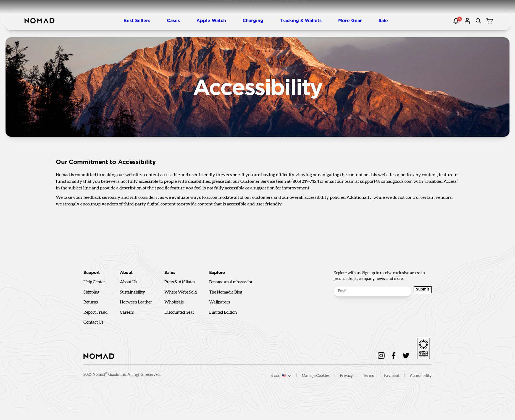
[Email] (371, 291)
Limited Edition (223, 312)
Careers (127, 312)
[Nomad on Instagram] (381, 356)
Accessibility (421, 379)
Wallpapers (220, 302)
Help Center (94, 282)
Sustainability (132, 292)
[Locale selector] (278, 379)
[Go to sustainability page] (423, 347)
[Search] (479, 21)
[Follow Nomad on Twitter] (406, 356)
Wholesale (174, 302)
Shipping (91, 292)
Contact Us (93, 322)
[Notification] (457, 21)
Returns (91, 302)
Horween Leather (136, 302)
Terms (368, 379)
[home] (40, 21)
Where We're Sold (181, 292)
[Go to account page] (468, 21)
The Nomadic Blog (226, 292)
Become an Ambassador (231, 282)
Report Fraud (95, 312)
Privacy (346, 379)
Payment (392, 379)
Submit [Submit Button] (421, 291)
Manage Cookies (316, 379)
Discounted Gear (179, 312)
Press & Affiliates (180, 282)
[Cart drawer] (490, 21)
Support (92, 273)
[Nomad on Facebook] (394, 356)
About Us (128, 282)
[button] (139, 21)
